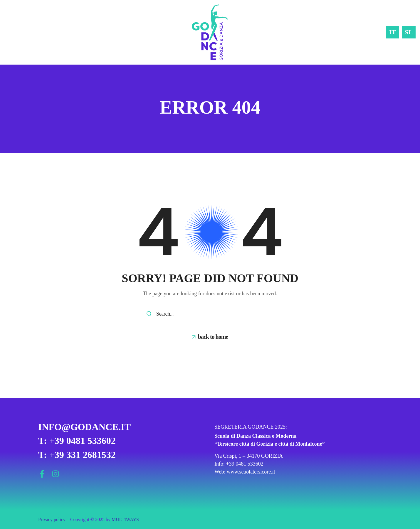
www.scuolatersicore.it (251, 472)
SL (409, 32)
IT (393, 32)
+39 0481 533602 (245, 464)
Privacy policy (52, 519)
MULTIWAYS (125, 519)
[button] (210, 337)
